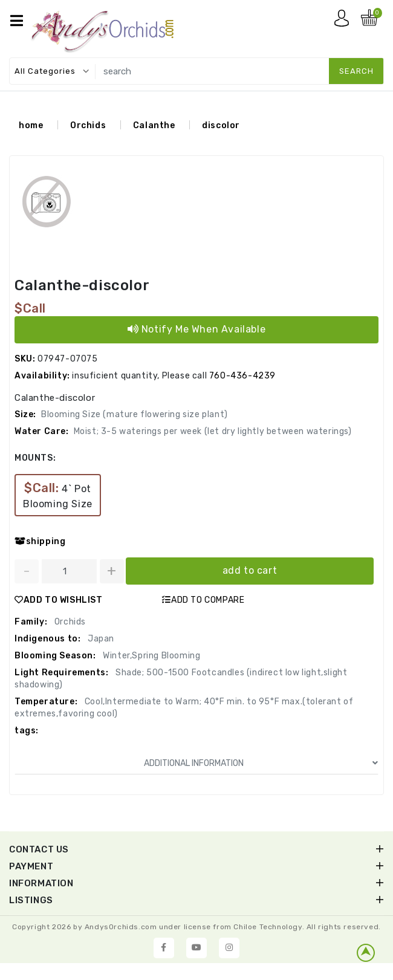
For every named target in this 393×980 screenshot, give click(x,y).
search (356, 71)
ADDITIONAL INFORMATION (261, 765)
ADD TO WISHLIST (59, 602)
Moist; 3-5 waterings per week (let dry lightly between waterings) (213, 433)
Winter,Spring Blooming (151, 657)
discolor (221, 127)
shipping (40, 543)
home (31, 127)
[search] (237, 71)
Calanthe (154, 127)
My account (345, 21)
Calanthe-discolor (82, 287)
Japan (100, 641)
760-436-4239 (242, 378)
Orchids (88, 127)
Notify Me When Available (197, 331)
